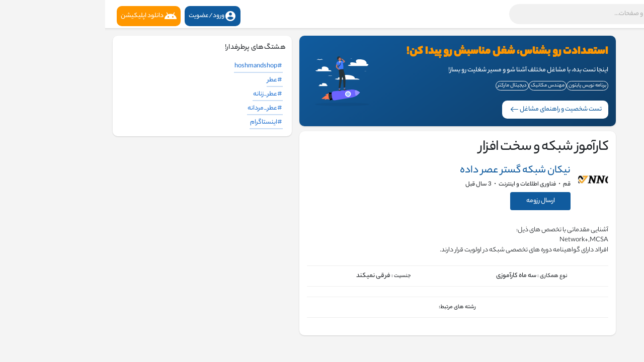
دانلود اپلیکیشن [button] (44, 16)
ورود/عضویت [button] (107, 16)
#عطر (170, 80)
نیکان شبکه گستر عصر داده (410, 171)
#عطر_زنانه (163, 94)
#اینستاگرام (161, 122)
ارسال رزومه (435, 201)
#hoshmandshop (153, 66)
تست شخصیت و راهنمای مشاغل (451, 109)
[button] (506, 14)
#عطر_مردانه (160, 108)
